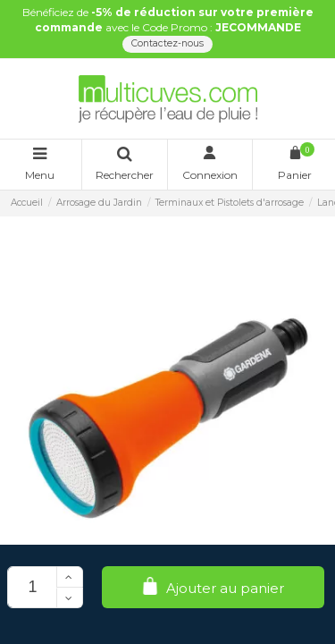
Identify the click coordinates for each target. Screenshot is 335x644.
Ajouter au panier (213, 587)
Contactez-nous (167, 43)
